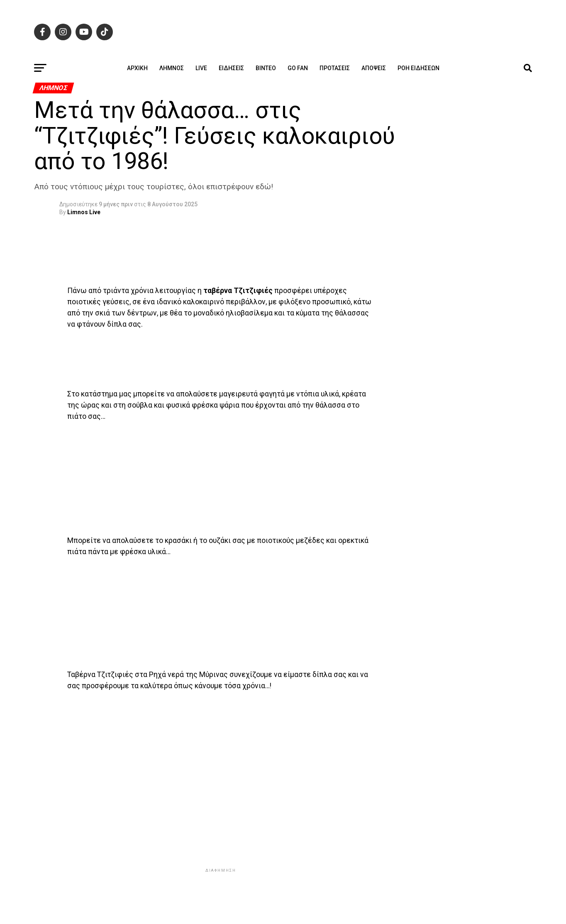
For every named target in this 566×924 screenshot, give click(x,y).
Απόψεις (374, 68)
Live (201, 68)
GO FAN (298, 68)
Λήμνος (172, 68)
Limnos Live (84, 212)
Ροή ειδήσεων (418, 68)
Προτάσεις (335, 68)
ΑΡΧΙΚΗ (137, 68)
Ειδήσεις (231, 68)
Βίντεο (266, 68)
